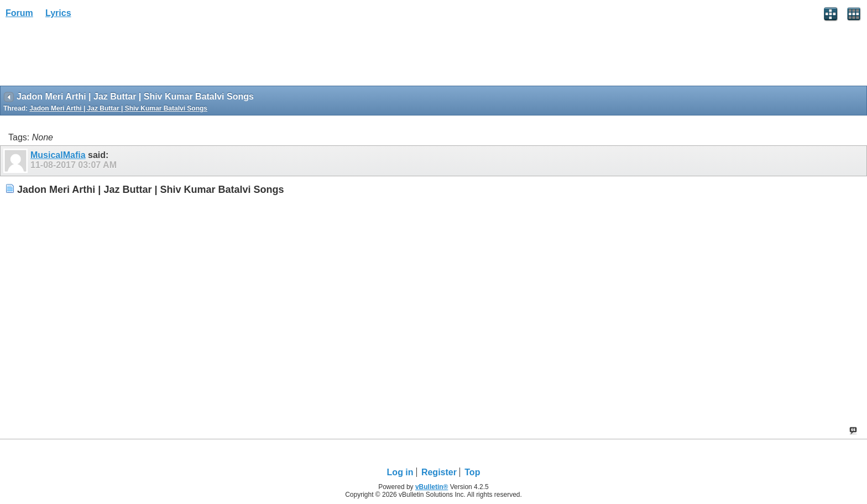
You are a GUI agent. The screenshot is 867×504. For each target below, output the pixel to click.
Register (439, 472)
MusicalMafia (58, 155)
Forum (19, 13)
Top (472, 472)
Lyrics (58, 13)
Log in (400, 472)
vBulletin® (432, 487)
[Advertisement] (88, 56)
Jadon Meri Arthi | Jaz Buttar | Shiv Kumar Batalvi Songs (118, 108)
